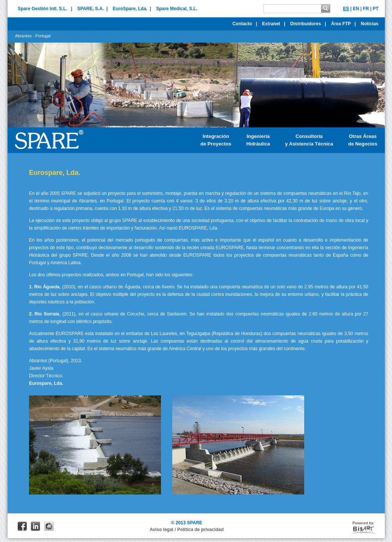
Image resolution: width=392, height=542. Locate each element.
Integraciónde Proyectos (216, 140)
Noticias (371, 24)
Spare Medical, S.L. (177, 9)
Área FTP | (343, 24)
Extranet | (273, 24)
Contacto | (245, 24)
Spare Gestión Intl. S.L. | (45, 9)
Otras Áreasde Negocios (363, 140)
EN (356, 9)
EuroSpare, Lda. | (132, 9)
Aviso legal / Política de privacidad (187, 530)
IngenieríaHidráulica (258, 140)
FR (366, 9)
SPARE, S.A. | (92, 9)
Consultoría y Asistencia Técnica (309, 140)
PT (376, 9)
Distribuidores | (308, 24)
